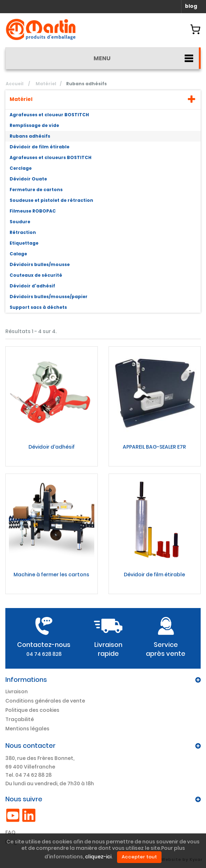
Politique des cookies (32, 710)
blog (191, 6)
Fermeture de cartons (36, 190)
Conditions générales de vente (45, 701)
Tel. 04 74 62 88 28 (28, 775)
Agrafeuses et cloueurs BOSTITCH (51, 157)
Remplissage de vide (34, 125)
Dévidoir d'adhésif (32, 286)
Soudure (20, 222)
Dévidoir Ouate (28, 179)
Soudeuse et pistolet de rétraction (51, 200)
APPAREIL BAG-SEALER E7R (154, 447)
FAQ (10, 832)
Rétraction (23, 232)
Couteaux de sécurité (36, 275)
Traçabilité (20, 719)
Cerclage (21, 168)
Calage (18, 254)
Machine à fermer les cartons (51, 575)
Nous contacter (30, 746)
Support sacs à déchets (38, 307)
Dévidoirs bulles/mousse (40, 264)
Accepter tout (139, 857)
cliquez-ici (98, 857)
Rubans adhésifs (30, 136)
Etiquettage (24, 243)
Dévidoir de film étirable (39, 147)
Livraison (17, 691)
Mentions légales (27, 729)
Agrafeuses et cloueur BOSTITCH (49, 115)
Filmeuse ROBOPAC (33, 211)
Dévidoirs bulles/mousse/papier (49, 297)
